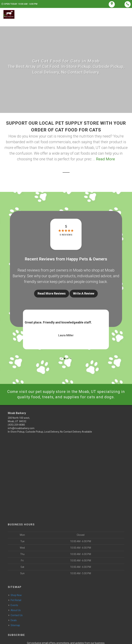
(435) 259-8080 (16, 425)
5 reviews (66, 235)
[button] (61, 358)
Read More (105, 159)
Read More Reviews (52, 293)
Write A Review (84, 293)
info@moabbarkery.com (21, 428)
